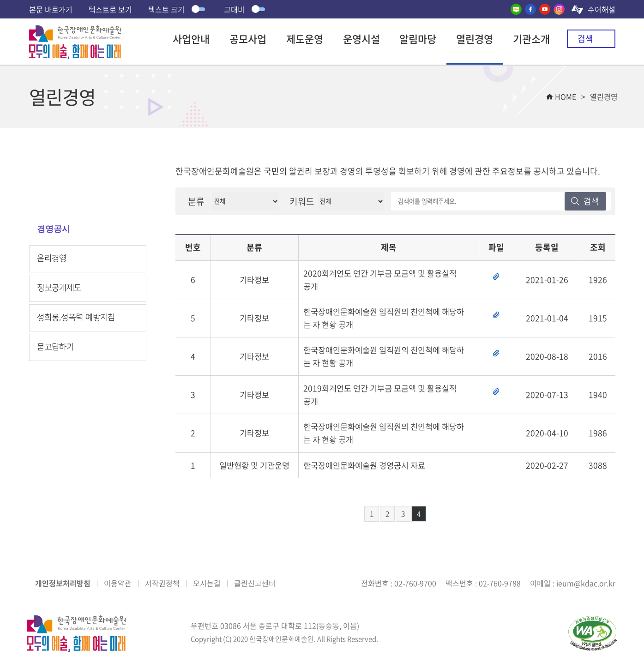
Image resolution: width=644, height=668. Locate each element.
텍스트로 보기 (110, 9)
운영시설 (361, 39)
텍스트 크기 (178, 9)
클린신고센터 (255, 583)
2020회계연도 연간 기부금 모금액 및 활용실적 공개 (384, 280)
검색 (585, 39)
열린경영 (475, 39)
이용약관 (118, 583)
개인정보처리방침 (63, 583)
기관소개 (531, 39)
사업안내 (191, 39)
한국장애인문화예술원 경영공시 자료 (368, 468)
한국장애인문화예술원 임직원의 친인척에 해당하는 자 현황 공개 (381, 319)
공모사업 (248, 39)
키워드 (302, 201)
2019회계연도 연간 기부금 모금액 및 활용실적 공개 (384, 397)
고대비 (246, 9)
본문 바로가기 (51, 9)
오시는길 (207, 583)
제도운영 (305, 39)
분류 (196, 201)
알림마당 (418, 39)
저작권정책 (162, 583)
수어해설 (602, 9)
